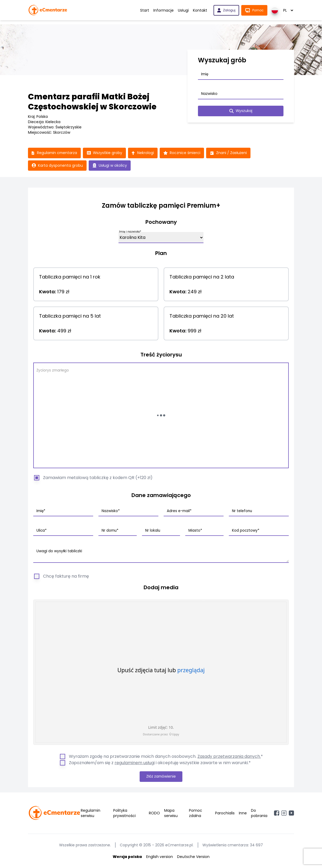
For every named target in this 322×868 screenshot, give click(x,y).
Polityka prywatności (124, 813)
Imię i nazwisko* (130, 232)
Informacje (164, 10)
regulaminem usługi (135, 763)
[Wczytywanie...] (161, 416)
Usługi (183, 10)
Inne (243, 813)
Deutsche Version (193, 857)
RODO (154, 813)
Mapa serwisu (171, 813)
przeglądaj (191, 670)
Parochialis (225, 813)
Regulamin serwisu (91, 813)
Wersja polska (127, 857)
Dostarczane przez (161, 734)
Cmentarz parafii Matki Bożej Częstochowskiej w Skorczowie (92, 102)
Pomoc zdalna (196, 813)
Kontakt (200, 10)
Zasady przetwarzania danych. (229, 757)
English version (160, 857)
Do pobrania (259, 813)
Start (145, 10)
